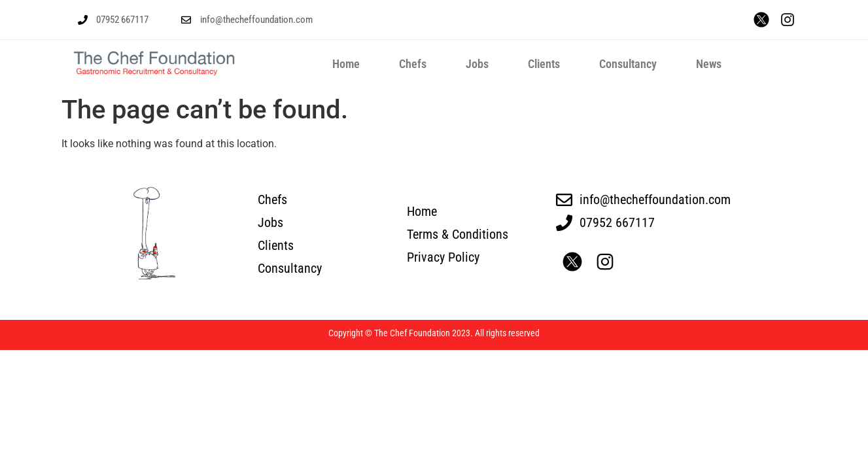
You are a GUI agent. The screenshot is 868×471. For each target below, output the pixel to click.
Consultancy (628, 64)
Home (346, 64)
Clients (544, 64)
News (709, 64)
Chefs (413, 64)
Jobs (477, 64)
